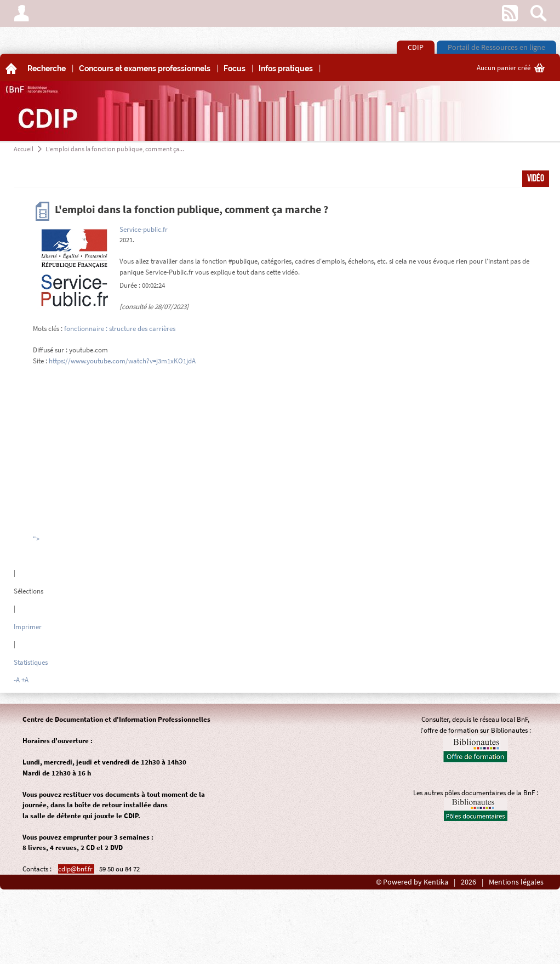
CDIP (416, 47)
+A (25, 680)
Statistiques (31, 662)
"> (36, 539)
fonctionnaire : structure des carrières (120, 329)
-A (17, 680)
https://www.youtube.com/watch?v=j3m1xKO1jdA (122, 361)
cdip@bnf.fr (76, 869)
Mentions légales (516, 882)
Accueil (24, 149)
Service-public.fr (144, 229)
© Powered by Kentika (412, 882)
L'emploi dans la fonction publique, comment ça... (115, 149)
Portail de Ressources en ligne (496, 47)
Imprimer (28, 627)
